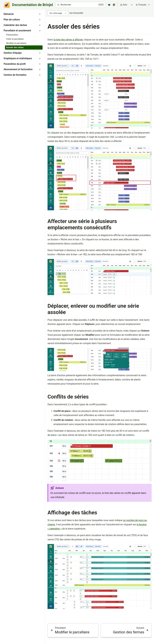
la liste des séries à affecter (68, 40)
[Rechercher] (80, 5)
